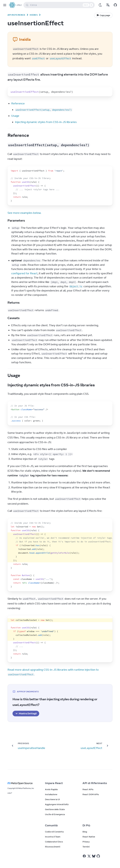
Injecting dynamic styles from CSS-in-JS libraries (46, 122)
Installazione (51, 794)
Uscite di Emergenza (55, 814)
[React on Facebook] (84, 856)
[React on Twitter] (89, 856)
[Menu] (5, 5)
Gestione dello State (55, 809)
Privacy (86, 842)
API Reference (16, 15)
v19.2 (19, 5)
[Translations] (108, 5)
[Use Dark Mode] (100, 5)
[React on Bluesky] (94, 856)
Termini (86, 847)
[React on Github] (99, 856)
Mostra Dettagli (26, 714)
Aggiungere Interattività (57, 804)
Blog (85, 832)
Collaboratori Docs (54, 842)
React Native (89, 837)
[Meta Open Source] (22, 783)
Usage (15, 116)
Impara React (54, 783)
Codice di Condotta (54, 832)
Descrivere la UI (52, 799)
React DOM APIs (91, 794)
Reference (18, 103)
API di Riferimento (95, 783)
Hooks (34, 15)
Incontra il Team (53, 837)
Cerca (60, 5)
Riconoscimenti (53, 847)
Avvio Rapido (51, 789)
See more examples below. (24, 213)
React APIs (88, 789)
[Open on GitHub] (115, 5)
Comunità (51, 825)
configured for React (24, 273)
